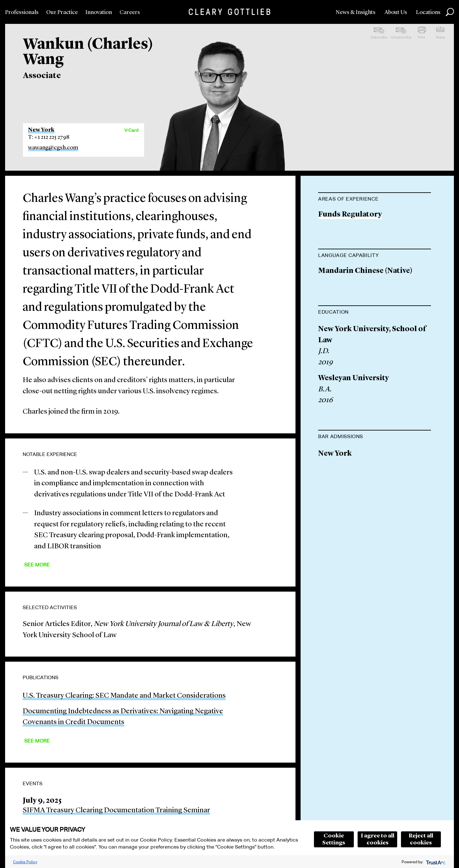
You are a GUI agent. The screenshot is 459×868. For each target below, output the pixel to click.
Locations (428, 12)
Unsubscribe (401, 37)
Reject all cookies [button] (421, 839)
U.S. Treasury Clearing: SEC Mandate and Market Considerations (124, 696)
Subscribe (379, 37)
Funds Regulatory (350, 215)
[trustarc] (435, 862)
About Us (396, 12)
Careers (130, 12)
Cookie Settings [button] (334, 839)
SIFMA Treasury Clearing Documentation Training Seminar (116, 811)
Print (422, 37)
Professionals (22, 12)
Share (440, 37)
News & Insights (356, 12)
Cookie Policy (25, 862)
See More (37, 565)
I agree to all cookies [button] (378, 839)
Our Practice (62, 12)
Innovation (99, 12)
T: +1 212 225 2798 (49, 137)
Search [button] (450, 12)
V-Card (131, 130)
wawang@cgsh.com (53, 148)
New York (41, 130)
